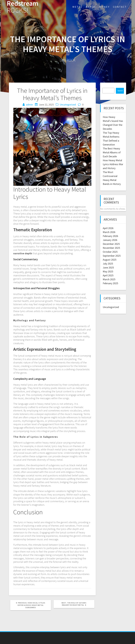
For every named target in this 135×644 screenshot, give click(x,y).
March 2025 (109, 279)
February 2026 (110, 236)
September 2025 (112, 256)
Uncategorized (68, 105)
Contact (120, 7)
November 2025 (111, 248)
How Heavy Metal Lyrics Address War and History (113, 164)
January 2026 (110, 240)
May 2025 (108, 271)
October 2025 (110, 252)
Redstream (23, 7)
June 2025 (108, 268)
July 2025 (108, 264)
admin (29, 105)
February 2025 (110, 283)
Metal (77, 7)
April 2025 (108, 275)
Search (120, 91)
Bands (91, 7)
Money (104, 7)
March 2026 (109, 232)
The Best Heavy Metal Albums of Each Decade (112, 152)
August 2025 (110, 260)
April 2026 (108, 228)
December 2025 (111, 244)
